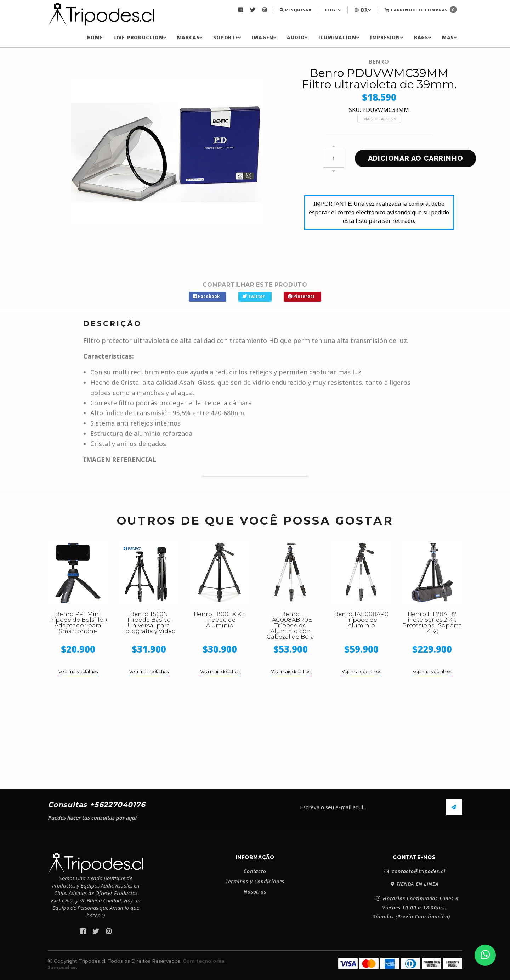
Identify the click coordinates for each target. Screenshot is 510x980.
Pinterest (301, 296)
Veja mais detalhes (78, 672)
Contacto (255, 871)
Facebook (206, 296)
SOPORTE (227, 38)
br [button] (363, 10)
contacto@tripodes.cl (415, 871)
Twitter (254, 296)
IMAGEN (264, 38)
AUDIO (297, 38)
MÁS (449, 38)
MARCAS (190, 38)
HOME (95, 38)
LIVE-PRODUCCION (140, 38)
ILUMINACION (339, 38)
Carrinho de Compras (421, 10)
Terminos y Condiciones (255, 882)
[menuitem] (241, 10)
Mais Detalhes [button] (380, 119)
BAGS (423, 38)
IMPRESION (387, 38)
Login (333, 10)
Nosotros (255, 892)
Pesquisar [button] (296, 10)
